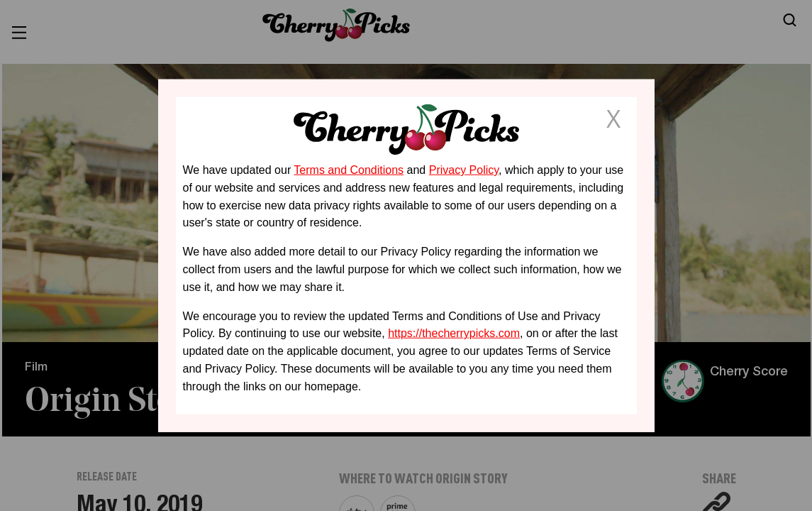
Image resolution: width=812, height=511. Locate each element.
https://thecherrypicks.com (454, 333)
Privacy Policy (464, 170)
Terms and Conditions (349, 170)
